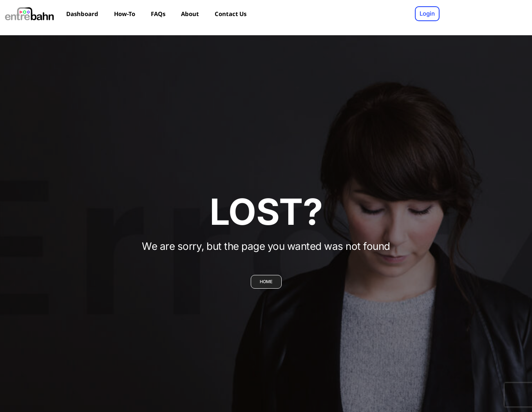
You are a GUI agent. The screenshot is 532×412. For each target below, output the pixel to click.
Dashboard (82, 14)
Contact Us (231, 14)
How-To (125, 14)
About (190, 14)
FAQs (158, 14)
